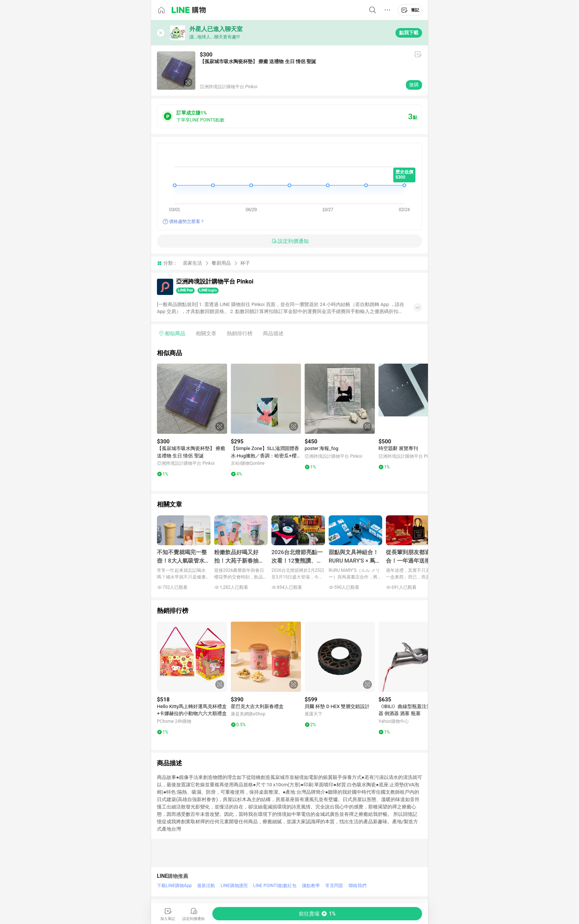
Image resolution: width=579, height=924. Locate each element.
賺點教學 (311, 886)
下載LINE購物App (174, 886)
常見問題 (334, 886)
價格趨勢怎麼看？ (187, 221)
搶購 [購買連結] (414, 85)
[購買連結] (317, 914)
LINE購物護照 (234, 886)
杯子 (245, 263)
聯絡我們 (357, 886)
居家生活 (192, 263)
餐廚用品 (221, 263)
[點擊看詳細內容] (192, 399)
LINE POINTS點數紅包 (275, 886)
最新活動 (206, 886)
